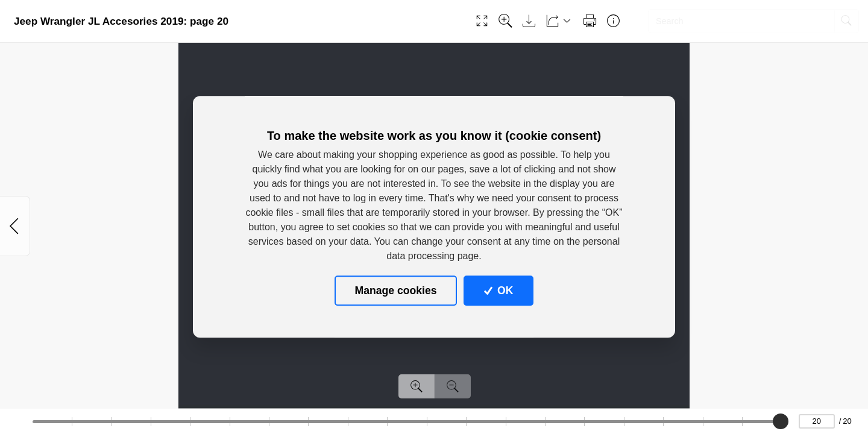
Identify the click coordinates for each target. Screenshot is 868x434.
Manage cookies (396, 291)
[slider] (781, 421)
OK (499, 291)
